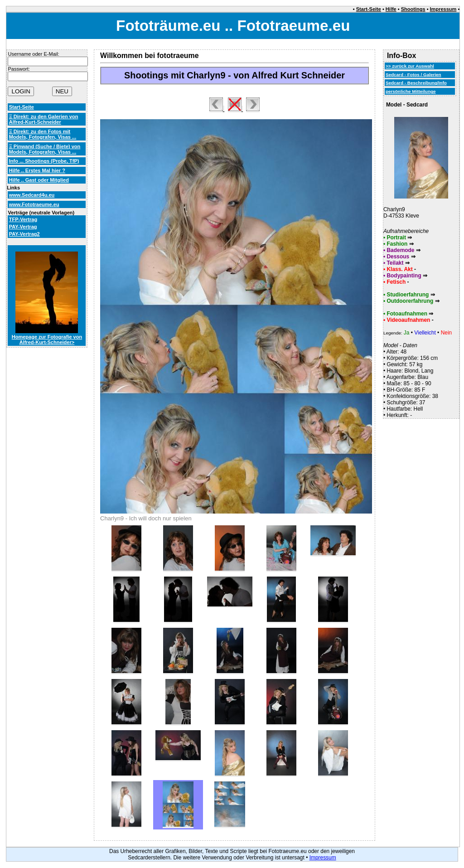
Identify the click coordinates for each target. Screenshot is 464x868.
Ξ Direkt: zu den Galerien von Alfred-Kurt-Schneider (44, 119)
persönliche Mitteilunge (411, 91)
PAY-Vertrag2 (24, 234)
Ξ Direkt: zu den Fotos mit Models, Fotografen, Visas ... (43, 134)
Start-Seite (369, 9)
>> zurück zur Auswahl (410, 66)
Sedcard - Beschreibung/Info (416, 83)
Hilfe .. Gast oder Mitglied (39, 180)
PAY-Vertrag (23, 227)
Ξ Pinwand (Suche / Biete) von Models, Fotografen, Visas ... (45, 149)
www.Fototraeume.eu (34, 204)
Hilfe (391, 9)
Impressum (443, 9)
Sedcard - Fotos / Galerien (413, 75)
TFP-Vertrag (23, 219)
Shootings (413, 9)
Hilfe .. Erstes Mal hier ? (37, 170)
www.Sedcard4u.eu (32, 195)
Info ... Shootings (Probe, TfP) (44, 161)
